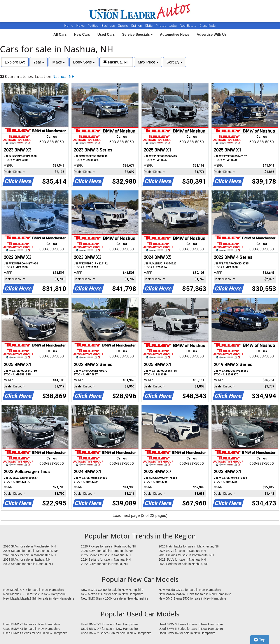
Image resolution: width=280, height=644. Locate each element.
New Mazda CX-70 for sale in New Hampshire (112, 594)
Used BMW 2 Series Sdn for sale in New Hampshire (116, 633)
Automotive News (175, 34)
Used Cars (106, 34)
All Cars (60, 34)
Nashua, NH (116, 62)
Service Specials (137, 34)
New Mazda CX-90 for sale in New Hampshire (35, 594)
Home (69, 26)
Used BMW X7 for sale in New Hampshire (109, 629)
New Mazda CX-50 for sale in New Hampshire (112, 590)
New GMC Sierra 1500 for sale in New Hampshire (115, 598)
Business (109, 26)
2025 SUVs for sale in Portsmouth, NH (107, 551)
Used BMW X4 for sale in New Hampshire (187, 633)
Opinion (137, 26)
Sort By (174, 62)
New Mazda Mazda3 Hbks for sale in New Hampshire (195, 594)
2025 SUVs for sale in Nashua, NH (182, 551)
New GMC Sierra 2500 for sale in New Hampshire (192, 598)
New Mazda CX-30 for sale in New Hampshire (190, 590)
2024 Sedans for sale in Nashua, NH (106, 560)
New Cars (82, 34)
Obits (149, 26)
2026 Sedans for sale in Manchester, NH (31, 551)
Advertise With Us (212, 34)
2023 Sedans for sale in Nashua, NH (28, 564)
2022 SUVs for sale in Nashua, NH (105, 564)
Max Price (148, 62)
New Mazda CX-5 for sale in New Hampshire (34, 590)
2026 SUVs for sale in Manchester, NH (30, 546)
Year (39, 62)
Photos (161, 26)
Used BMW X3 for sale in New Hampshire (32, 624)
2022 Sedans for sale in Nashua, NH (183, 564)
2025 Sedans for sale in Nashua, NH (106, 555)
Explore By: (15, 62)
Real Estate (189, 26)
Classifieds (208, 26)
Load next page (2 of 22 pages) (140, 516)
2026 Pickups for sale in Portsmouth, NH (108, 546)
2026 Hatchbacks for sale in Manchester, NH (189, 546)
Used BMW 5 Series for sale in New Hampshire (191, 629)
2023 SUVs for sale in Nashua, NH (182, 560)
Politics (93, 26)
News (80, 26)
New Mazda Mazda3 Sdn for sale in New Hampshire (39, 598)
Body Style (84, 62)
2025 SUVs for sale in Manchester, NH (30, 555)
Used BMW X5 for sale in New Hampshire (109, 624)
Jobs (173, 26)
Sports (123, 26)
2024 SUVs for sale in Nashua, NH (27, 560)
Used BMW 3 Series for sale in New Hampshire (191, 624)
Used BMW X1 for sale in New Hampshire (32, 629)
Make (59, 62)
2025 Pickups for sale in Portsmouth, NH (186, 555)
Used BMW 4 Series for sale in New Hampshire (35, 633)
